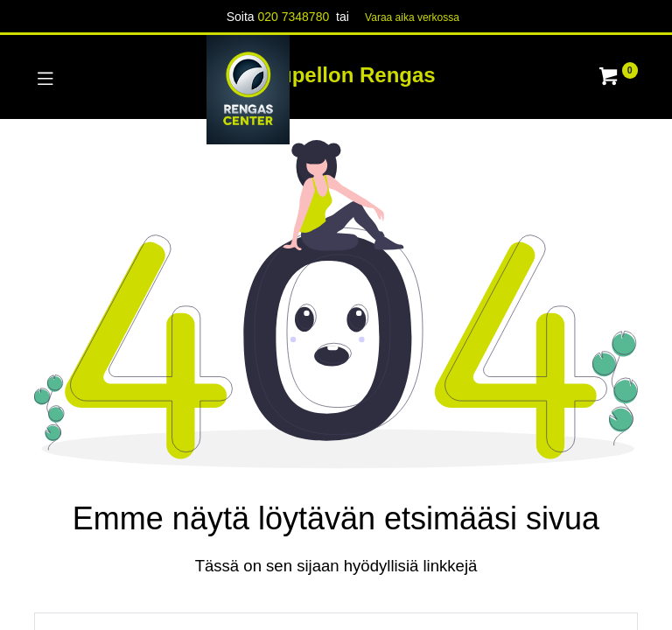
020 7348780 (293, 17)
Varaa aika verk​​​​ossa (412, 17)
